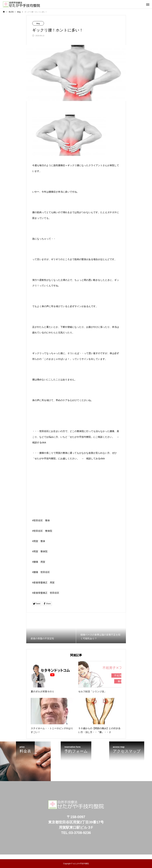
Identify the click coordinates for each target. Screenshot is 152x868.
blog (38, 23)
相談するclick (39, 443)
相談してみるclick (95, 459)
